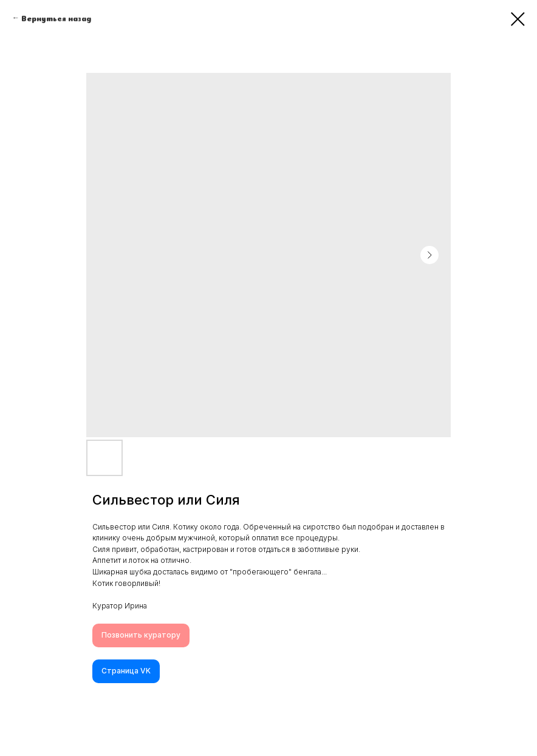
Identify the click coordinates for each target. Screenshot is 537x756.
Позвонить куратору (141, 635)
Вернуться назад (56, 18)
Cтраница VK (126, 671)
